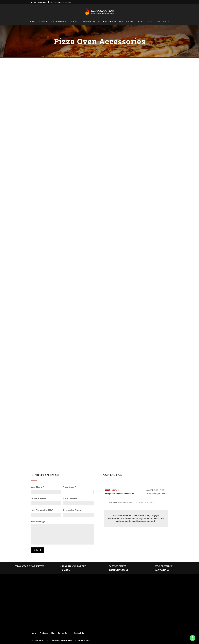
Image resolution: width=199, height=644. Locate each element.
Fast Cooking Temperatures (119, 568)
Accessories (110, 21)
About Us (43, 21)
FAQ (121, 21)
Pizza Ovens (58, 21)
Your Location (70, 499)
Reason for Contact (73, 510)
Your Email (70, 487)
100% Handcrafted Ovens (74, 568)
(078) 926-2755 (112, 490)
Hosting (80, 640)
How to (74, 21)
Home (32, 21)
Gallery (131, 21)
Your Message (38, 522)
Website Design (67, 640)
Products (44, 633)
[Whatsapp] (193, 638)
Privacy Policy (64, 633)
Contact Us (163, 21)
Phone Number (38, 499)
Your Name (38, 487)
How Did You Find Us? (42, 510)
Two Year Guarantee (30, 566)
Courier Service (92, 21)
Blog (141, 21)
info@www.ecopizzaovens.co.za (120, 494)
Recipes (150, 21)
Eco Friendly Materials (164, 568)
